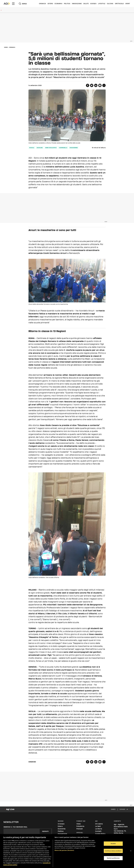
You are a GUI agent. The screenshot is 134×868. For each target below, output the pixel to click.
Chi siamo (99, 824)
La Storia (99, 829)
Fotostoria (80, 826)
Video (79, 824)
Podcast (80, 829)
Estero (50, 4)
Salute (86, 4)
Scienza (93, 4)
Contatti (98, 831)
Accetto (113, 844)
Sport (128, 4)
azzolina (40, 148)
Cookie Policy (100, 834)
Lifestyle (102, 4)
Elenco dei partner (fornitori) (64, 850)
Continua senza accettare (113, 851)
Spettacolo (119, 4)
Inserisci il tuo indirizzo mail (15, 827)
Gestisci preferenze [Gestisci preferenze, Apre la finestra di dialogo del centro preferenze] (113, 858)
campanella (63, 148)
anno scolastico (51, 148)
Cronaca (43, 4)
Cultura (110, 4)
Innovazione (77, 4)
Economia (58, 4)
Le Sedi (98, 826)
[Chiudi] (131, 851)
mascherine (74, 148)
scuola (32, 148)
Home (6, 47)
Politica (67, 4)
